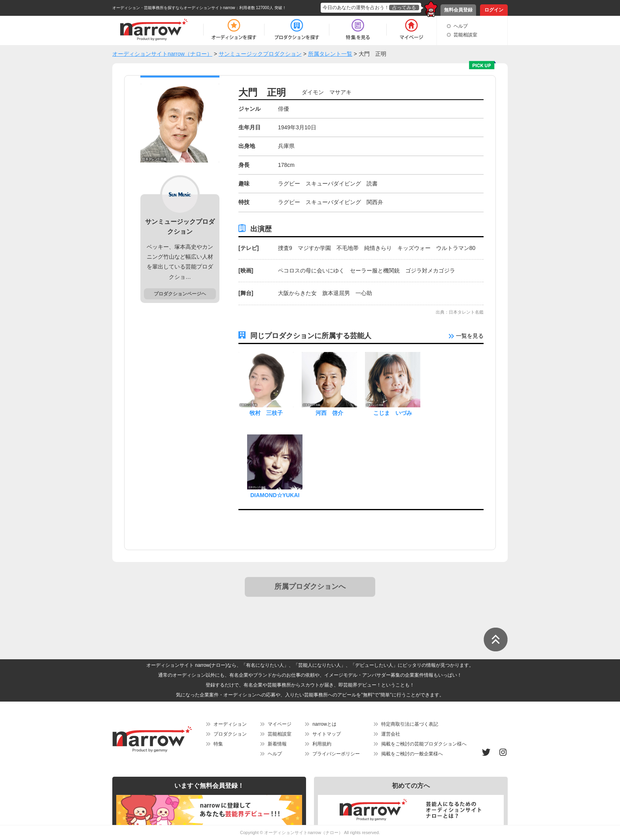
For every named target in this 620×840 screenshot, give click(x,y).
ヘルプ (461, 26)
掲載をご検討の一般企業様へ (412, 754)
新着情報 (277, 744)
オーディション (230, 724)
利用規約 (322, 744)
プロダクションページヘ (180, 294)
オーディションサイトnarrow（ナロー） (303, 832)
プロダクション (230, 734)
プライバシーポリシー (336, 754)
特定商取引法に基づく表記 (410, 724)
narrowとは (324, 724)
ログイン (494, 10)
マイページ (280, 724)
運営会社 (391, 734)
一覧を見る (466, 336)
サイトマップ (327, 734)
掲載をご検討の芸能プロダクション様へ (424, 744)
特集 (218, 744)
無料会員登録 (458, 10)
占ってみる (404, 8)
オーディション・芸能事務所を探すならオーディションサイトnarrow (174, 8)
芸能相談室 (465, 35)
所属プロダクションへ (310, 586)
